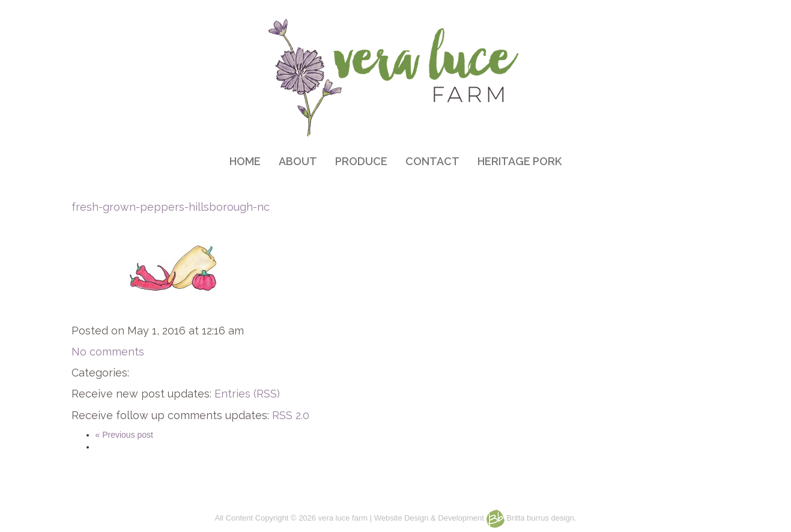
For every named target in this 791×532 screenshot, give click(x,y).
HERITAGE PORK (520, 161)
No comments (108, 352)
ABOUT (298, 161)
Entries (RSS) (247, 394)
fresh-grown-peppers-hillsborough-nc (171, 207)
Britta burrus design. (532, 518)
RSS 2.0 (291, 415)
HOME (245, 161)
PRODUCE (361, 161)
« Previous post (125, 435)
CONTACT (432, 161)
